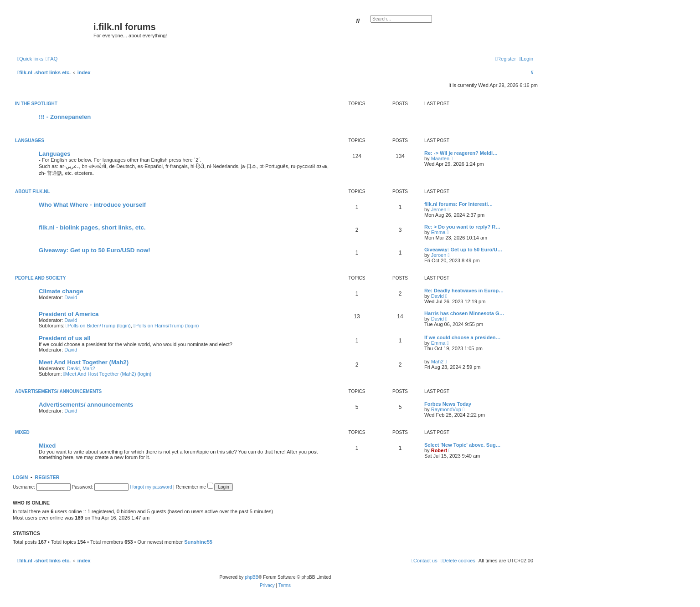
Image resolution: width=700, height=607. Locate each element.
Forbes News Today (448, 404)
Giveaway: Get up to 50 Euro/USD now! (95, 250)
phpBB (252, 577)
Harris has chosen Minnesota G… (464, 313)
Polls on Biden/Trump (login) (98, 326)
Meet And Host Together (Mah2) (84, 362)
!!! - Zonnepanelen (65, 117)
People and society (40, 278)
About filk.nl (33, 191)
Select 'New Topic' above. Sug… (463, 445)
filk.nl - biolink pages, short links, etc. (92, 227)
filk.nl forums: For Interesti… (458, 204)
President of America (69, 314)
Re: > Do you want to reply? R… (462, 227)
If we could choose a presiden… (462, 337)
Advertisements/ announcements (58, 391)
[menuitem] (51, 59)
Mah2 (89, 368)
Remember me (195, 487)
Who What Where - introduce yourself (92, 205)
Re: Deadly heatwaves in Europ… (464, 291)
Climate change (61, 291)
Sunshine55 (198, 542)
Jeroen (439, 209)
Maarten (440, 158)
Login (20, 477)
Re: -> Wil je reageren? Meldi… (461, 153)
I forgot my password (151, 487)
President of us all (65, 338)
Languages (30, 140)
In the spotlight (36, 104)
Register (47, 477)
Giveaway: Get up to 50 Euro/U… (463, 250)
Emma (438, 232)
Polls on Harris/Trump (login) (166, 326)
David (71, 297)
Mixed (22, 432)
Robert (439, 450)
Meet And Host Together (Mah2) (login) (107, 374)
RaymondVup (446, 409)
